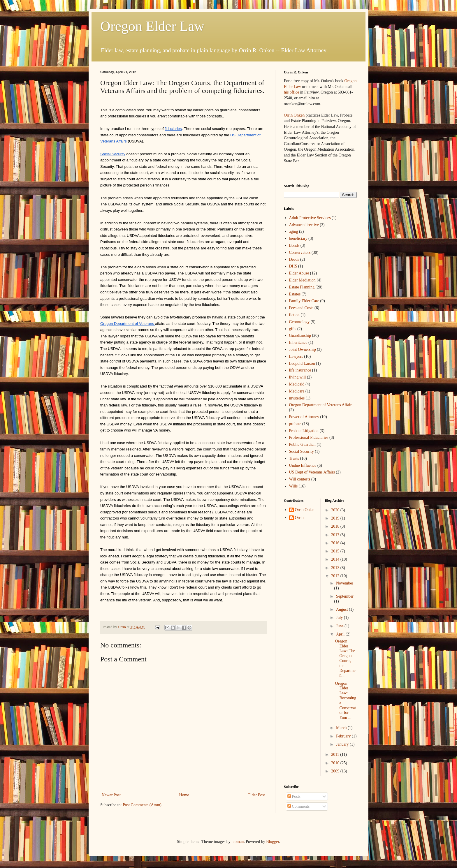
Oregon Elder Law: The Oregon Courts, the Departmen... (345, 658)
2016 (336, 543)
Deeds (294, 259)
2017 (336, 535)
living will (298, 377)
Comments (298, 806)
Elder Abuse (299, 273)
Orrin (299, 518)
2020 (336, 510)
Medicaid (297, 384)
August (342, 609)
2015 (336, 551)
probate (295, 424)
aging (294, 231)
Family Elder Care (304, 301)
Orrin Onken (294, 115)
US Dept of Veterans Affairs (312, 472)
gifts (293, 329)
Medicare (297, 391)
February (344, 736)
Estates (295, 294)
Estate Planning (302, 287)
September (345, 596)
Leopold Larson (302, 363)
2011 (336, 755)
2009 (336, 771)
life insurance (300, 370)
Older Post (256, 795)
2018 (336, 526)
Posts (294, 796)
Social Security (302, 451)
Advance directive (304, 225)
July (340, 618)
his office (291, 92)
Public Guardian (302, 444)
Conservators (300, 252)
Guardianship (300, 336)
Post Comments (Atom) (142, 805)
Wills (293, 486)
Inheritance (298, 343)
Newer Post (111, 795)
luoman (238, 842)
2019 (336, 518)
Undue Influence (303, 465)
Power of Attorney (304, 417)
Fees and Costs (301, 308)
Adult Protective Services (310, 218)
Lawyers (296, 356)
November (345, 583)
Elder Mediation (302, 280)
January (343, 744)
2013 (336, 568)
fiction (295, 315)
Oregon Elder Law (152, 26)
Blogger (273, 842)
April (341, 634)
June (340, 626)
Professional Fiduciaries (309, 437)
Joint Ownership (303, 350)
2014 (336, 559)
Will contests (300, 479)
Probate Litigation (304, 431)
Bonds (294, 245)
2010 (336, 763)
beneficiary (298, 238)
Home (184, 795)
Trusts (294, 458)
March (342, 728)
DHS (293, 266)
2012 (336, 576)
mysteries (297, 398)
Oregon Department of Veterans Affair (320, 405)
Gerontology (299, 322)
